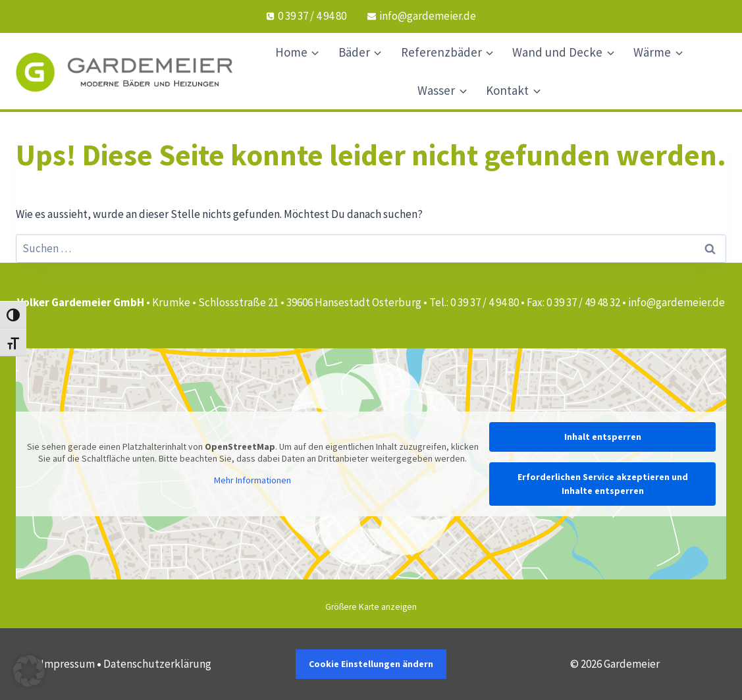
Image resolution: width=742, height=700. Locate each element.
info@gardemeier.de (676, 302)
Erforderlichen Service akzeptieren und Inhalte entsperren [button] (603, 484)
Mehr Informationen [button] (252, 480)
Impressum (68, 664)
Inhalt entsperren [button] (603, 437)
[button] (29, 671)
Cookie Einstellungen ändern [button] (371, 664)
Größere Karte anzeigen (371, 607)
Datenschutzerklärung (157, 664)
